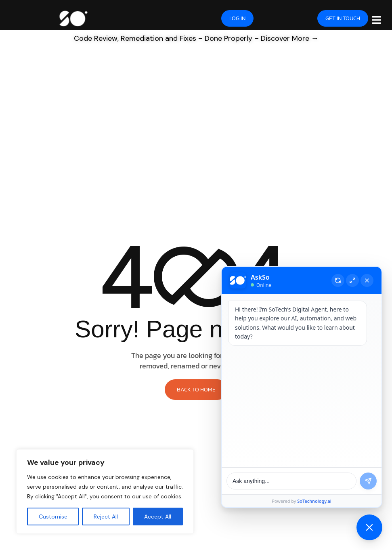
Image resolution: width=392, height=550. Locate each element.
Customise (53, 517)
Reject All (106, 517)
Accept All (158, 517)
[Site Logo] (73, 17)
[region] (105, 491)
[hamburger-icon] (376, 20)
